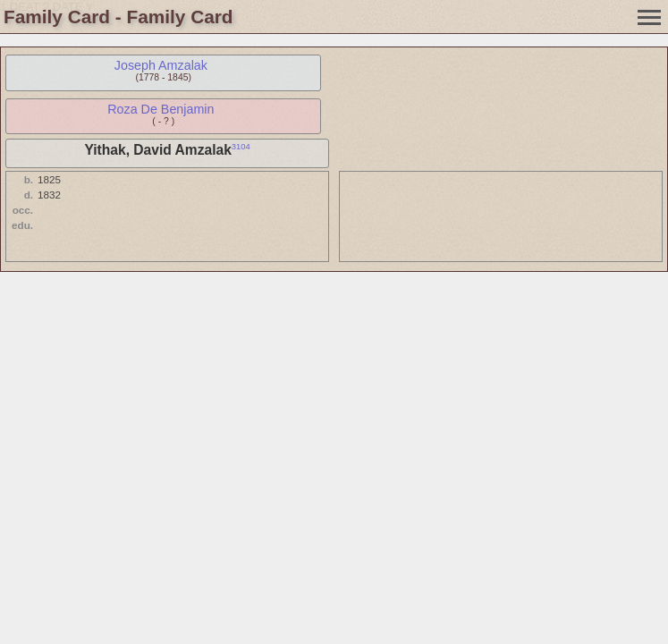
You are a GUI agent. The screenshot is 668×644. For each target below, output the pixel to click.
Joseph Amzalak (161, 65)
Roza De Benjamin (161, 109)
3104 (241, 147)
